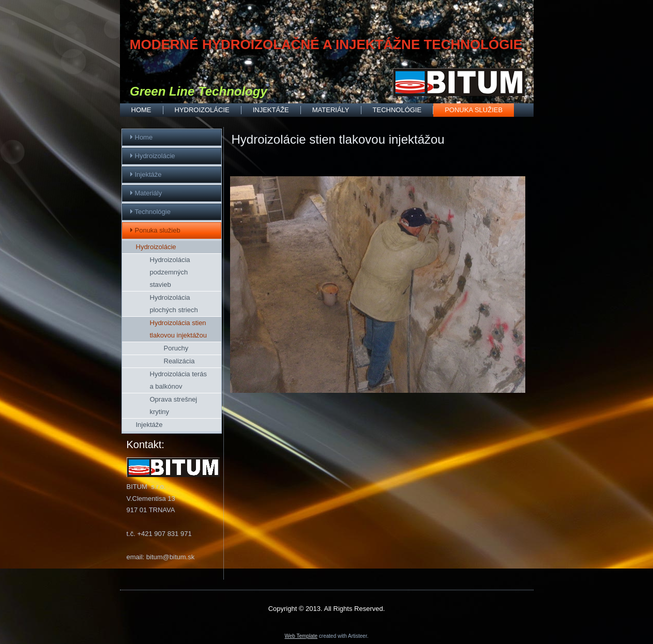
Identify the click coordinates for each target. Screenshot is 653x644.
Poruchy (176, 348)
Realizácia (179, 361)
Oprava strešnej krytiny (174, 405)
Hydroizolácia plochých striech (174, 304)
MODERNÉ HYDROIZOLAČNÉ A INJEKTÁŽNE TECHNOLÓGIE (326, 44)
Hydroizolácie (202, 110)
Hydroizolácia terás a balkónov (179, 380)
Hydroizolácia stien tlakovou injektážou (179, 329)
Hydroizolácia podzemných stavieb (170, 272)
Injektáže (271, 110)
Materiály (331, 110)
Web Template (301, 636)
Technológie (397, 110)
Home (141, 110)
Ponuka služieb (474, 110)
